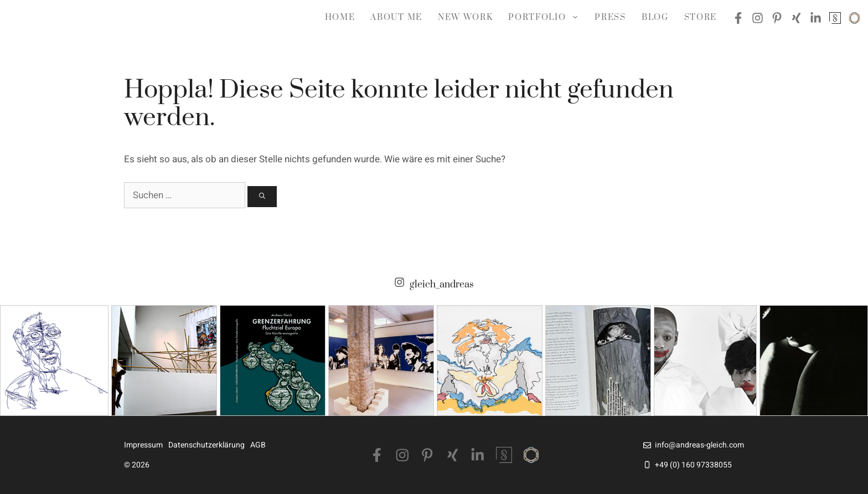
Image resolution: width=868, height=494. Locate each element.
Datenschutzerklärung (206, 445)
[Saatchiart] (531, 455)
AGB (258, 445)
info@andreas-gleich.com (699, 445)
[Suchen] (262, 197)
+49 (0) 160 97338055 (693, 465)
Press (610, 17)
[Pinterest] (427, 455)
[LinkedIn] (478, 455)
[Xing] (453, 455)
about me (396, 17)
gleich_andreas (442, 285)
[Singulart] (504, 455)
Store (701, 17)
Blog (655, 17)
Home (340, 17)
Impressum (143, 445)
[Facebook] (377, 455)
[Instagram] (402, 455)
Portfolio (547, 18)
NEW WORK (465, 17)
